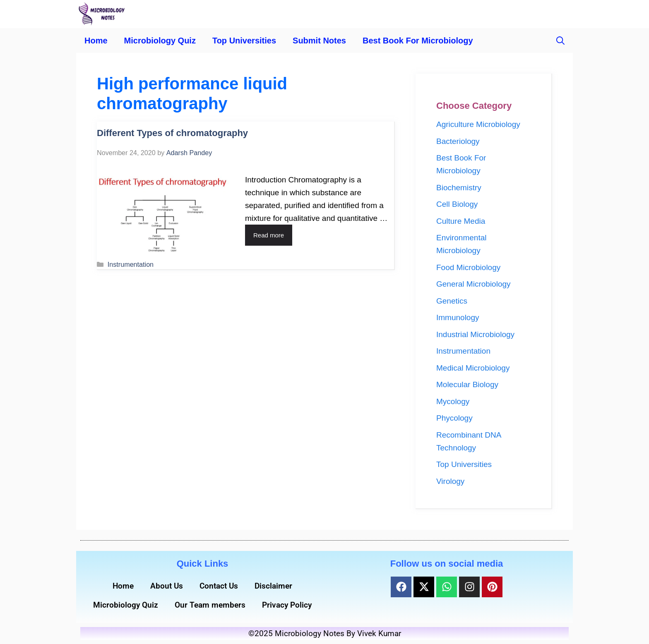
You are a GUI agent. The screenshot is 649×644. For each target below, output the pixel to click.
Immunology (458, 317)
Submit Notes (319, 41)
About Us (167, 586)
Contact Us (219, 586)
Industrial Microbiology (475, 334)
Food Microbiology (468, 267)
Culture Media (461, 221)
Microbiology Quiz (160, 41)
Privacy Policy (287, 605)
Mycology (453, 401)
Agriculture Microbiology (478, 124)
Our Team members (210, 605)
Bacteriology (458, 141)
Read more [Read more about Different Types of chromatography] (269, 235)
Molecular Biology (467, 384)
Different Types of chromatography (172, 133)
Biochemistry (459, 188)
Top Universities (244, 41)
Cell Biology (457, 204)
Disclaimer (273, 586)
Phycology (454, 418)
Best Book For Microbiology (418, 41)
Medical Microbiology (473, 368)
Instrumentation (131, 264)
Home (96, 41)
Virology (450, 481)
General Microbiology (474, 284)
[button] (560, 41)
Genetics (452, 301)
